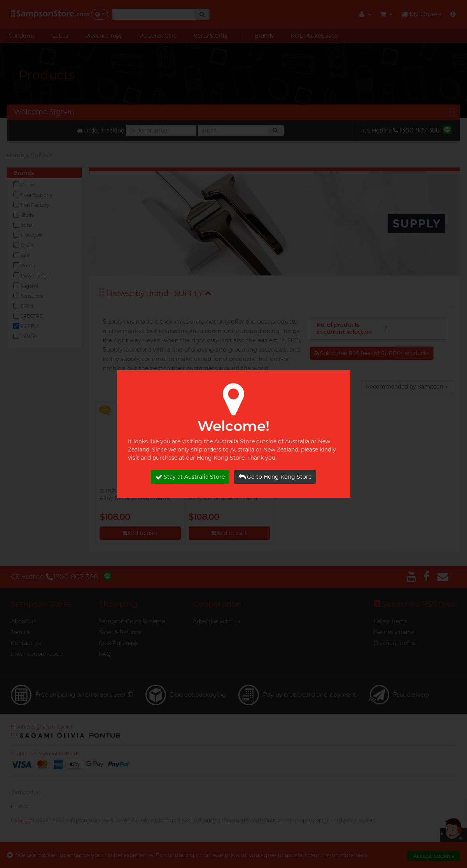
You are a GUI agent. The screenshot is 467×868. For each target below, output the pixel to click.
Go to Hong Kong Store (275, 477)
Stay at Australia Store (190, 477)
